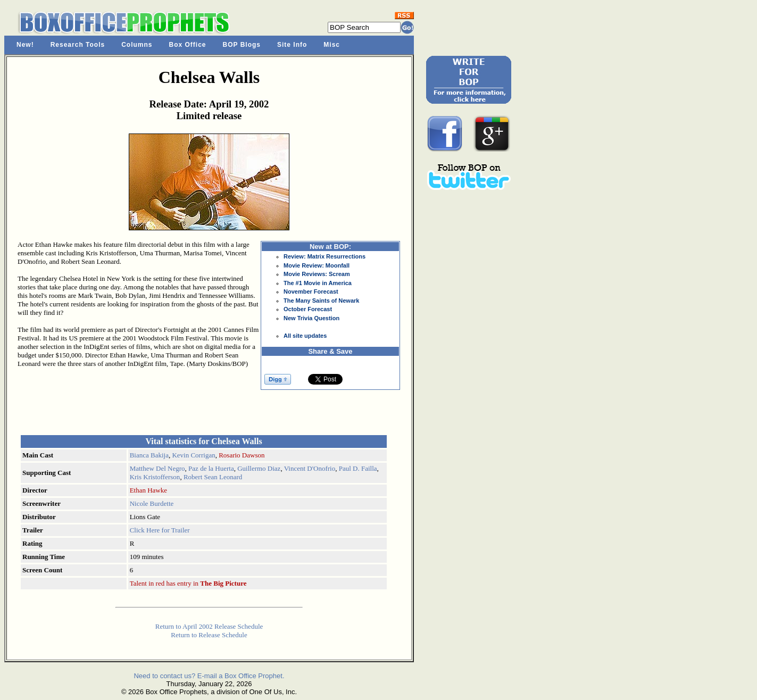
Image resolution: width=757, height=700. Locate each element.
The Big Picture (223, 583)
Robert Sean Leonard (213, 477)
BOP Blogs (242, 45)
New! (25, 45)
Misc (332, 45)
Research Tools (78, 45)
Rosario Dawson (242, 455)
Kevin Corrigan (193, 455)
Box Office (188, 45)
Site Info (292, 45)
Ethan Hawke (148, 490)
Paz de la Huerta (211, 468)
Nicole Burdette (152, 503)
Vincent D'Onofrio (310, 468)
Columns (137, 45)
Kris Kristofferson (155, 477)
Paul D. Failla (358, 468)
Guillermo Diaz (259, 468)
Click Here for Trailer (160, 530)
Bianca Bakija (149, 455)
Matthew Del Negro (157, 468)
